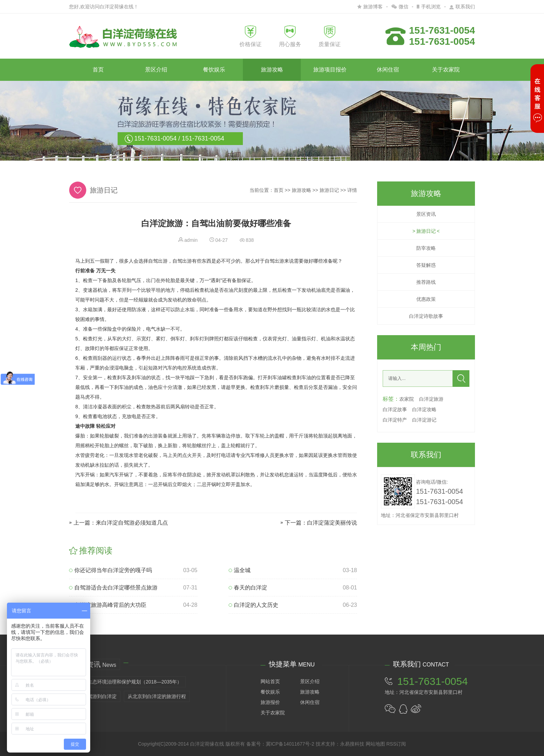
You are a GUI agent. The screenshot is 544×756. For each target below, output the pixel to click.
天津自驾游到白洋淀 (95, 696)
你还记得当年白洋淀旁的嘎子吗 (110, 570)
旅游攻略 (272, 70)
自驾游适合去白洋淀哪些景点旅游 (113, 588)
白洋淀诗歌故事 (426, 316)
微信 (400, 7)
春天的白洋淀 (248, 588)
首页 (98, 70)
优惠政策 (426, 299)
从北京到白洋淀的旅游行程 (157, 696)
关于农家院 (446, 70)
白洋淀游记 (424, 420)
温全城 (240, 570)
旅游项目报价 (330, 70)
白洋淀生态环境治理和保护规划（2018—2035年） (127, 682)
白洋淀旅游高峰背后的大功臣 (108, 605)
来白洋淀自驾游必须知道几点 (132, 523)
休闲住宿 (388, 70)
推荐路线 (426, 282)
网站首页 (270, 681)
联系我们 (462, 7)
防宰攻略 (426, 248)
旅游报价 (270, 702)
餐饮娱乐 (214, 70)
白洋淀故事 (395, 409)
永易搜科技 (352, 744)
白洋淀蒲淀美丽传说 (332, 523)
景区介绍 (156, 70)
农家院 (407, 399)
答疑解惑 (426, 265)
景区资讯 (426, 214)
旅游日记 (329, 190)
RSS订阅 (396, 744)
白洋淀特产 (395, 420)
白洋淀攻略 (424, 409)
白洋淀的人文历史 (253, 605)
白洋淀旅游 (431, 399)
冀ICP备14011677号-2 (290, 744)
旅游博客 (370, 7)
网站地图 (375, 744)
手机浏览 (429, 7)
